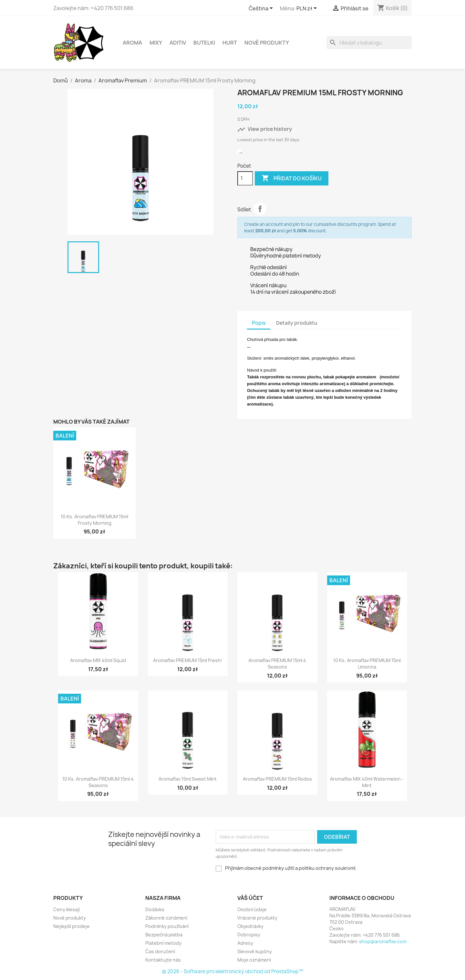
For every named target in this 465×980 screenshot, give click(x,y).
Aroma (132, 43)
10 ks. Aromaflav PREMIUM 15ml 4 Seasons (98, 782)
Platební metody (163, 943)
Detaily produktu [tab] (297, 323)
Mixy (156, 43)
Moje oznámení (254, 960)
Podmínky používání (167, 926)
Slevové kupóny (255, 951)
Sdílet (260, 209)
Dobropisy (249, 935)
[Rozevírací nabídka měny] (308, 9)
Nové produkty (70, 918)
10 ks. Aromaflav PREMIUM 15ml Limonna (367, 664)
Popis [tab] (259, 323)
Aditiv (178, 43)
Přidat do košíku (292, 178)
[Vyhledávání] (369, 43)
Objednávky (250, 926)
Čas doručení (160, 951)
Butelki (204, 43)
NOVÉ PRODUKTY (267, 43)
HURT (230, 43)
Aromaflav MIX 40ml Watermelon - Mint (367, 782)
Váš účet (250, 898)
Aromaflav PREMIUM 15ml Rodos (277, 779)
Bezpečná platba (164, 935)
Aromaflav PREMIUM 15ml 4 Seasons (277, 664)
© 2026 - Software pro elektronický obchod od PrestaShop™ (233, 971)
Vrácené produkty (257, 918)
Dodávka (155, 909)
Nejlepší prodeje (72, 926)
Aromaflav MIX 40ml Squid (98, 660)
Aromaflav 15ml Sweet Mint (188, 779)
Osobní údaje (252, 909)
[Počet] (245, 178)
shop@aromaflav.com (383, 941)
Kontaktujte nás (163, 960)
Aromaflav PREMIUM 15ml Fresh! (188, 660)
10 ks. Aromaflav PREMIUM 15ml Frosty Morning (94, 520)
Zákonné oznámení (166, 918)
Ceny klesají (67, 909)
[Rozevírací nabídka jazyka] (262, 9)
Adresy (245, 943)
